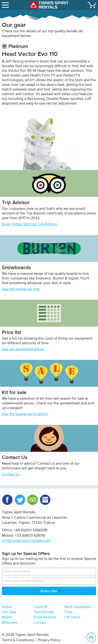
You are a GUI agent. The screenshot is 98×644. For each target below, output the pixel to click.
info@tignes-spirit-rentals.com (26, 541)
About (7, 617)
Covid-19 (40, 607)
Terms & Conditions (18, 640)
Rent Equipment (78, 607)
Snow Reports (45, 617)
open (6, 4)
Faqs (68, 612)
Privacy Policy (49, 640)
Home (7, 607)
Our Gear (9, 612)
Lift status (72, 617)
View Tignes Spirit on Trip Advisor (30, 224)
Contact (40, 623)
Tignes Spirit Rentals (49, 5)
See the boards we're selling (25, 414)
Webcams (10, 623)
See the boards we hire (21, 289)
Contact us (11, 474)
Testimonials (44, 612)
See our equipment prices (23, 349)
